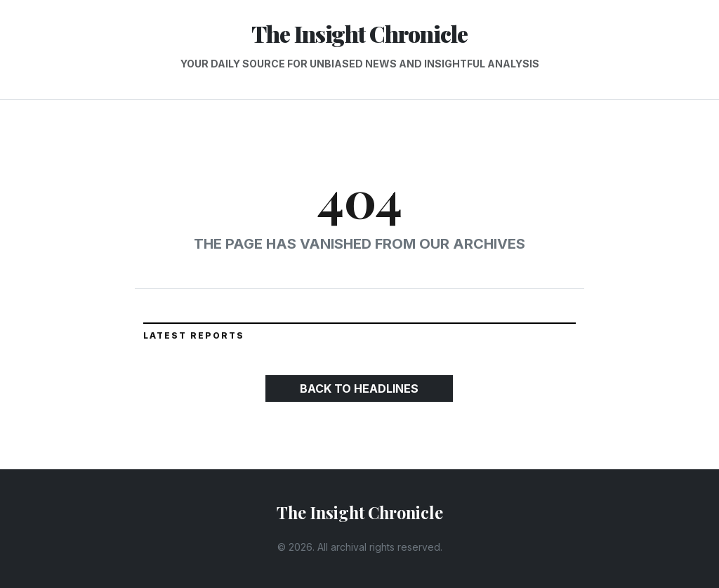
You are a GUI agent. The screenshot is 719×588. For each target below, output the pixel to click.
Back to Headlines (359, 388)
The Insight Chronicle (359, 33)
